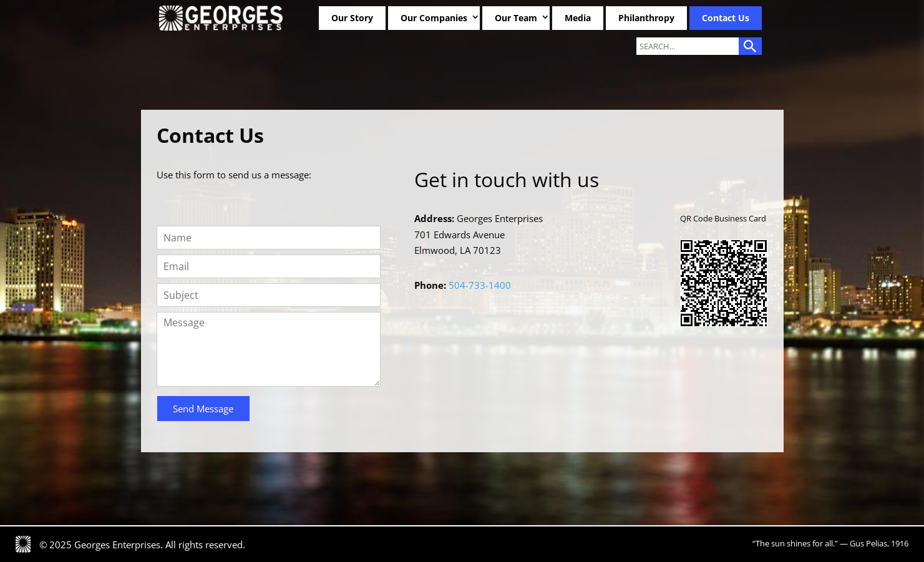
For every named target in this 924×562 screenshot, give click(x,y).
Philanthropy (646, 18)
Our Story (352, 18)
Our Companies (434, 18)
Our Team (516, 18)
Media (578, 18)
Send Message (203, 409)
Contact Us (726, 18)
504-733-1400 (479, 285)
